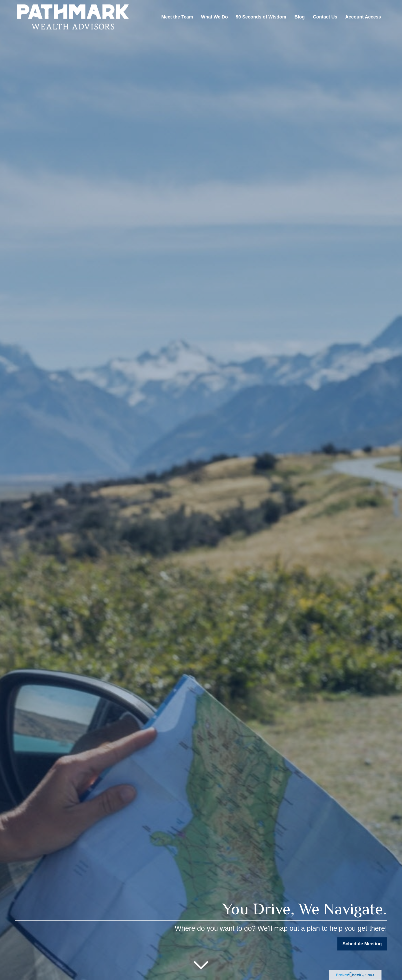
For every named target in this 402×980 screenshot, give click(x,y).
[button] (177, 17)
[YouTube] (14, 652)
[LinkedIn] (20, 642)
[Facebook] (22, 632)
